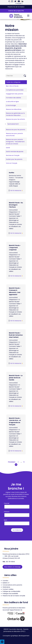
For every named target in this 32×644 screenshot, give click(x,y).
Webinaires (6, 587)
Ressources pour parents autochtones (14, 135)
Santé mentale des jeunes (15, 152)
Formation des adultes (13, 98)
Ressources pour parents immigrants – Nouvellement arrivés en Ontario (15, 142)
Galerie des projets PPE (16, 11)
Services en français (13, 155)
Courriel (7, 503)
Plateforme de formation (16, 7)
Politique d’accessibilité (10, 594)
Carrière (5, 581)
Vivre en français (12, 163)
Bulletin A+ (6, 583)
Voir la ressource (16, 190)
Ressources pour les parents (16, 130)
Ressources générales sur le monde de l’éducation (15, 114)
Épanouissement (13, 124)
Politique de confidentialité (11, 591)
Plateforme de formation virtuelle (14, 596)
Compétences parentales (15, 90)
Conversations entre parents (12, 585)
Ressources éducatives (14, 109)
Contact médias (8, 589)
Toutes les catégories (13, 82)
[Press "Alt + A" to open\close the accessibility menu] (2, 642)
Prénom (7, 512)
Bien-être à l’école (12, 86)
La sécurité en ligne (12, 102)
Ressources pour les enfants (15, 119)
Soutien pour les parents (14, 159)
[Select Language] (16, 3)
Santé (8, 148)
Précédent (12, 462)
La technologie (11, 105)
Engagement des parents (15, 94)
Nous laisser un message (12, 567)
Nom (6, 520)
